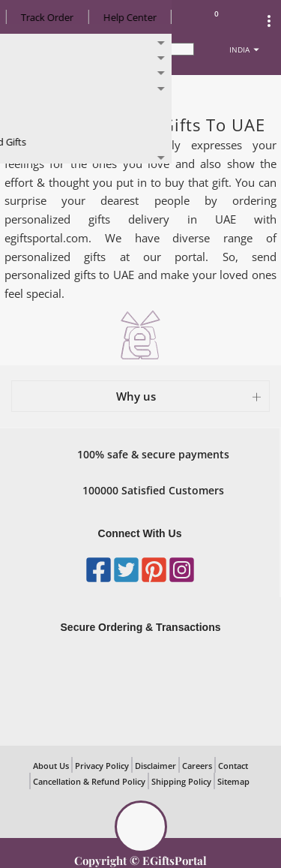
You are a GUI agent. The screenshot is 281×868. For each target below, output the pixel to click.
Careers (197, 766)
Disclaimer (155, 766)
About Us (51, 766)
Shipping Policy (181, 781)
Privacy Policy (102, 766)
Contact (233, 766)
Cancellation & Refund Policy (89, 781)
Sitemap (233, 781)
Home (29, 91)
